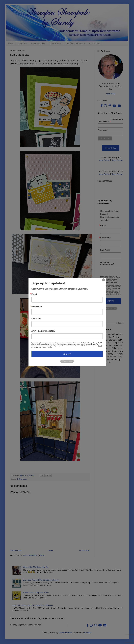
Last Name (37, 319)
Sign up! (67, 354)
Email (34, 294)
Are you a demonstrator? (43, 331)
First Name (37, 307)
